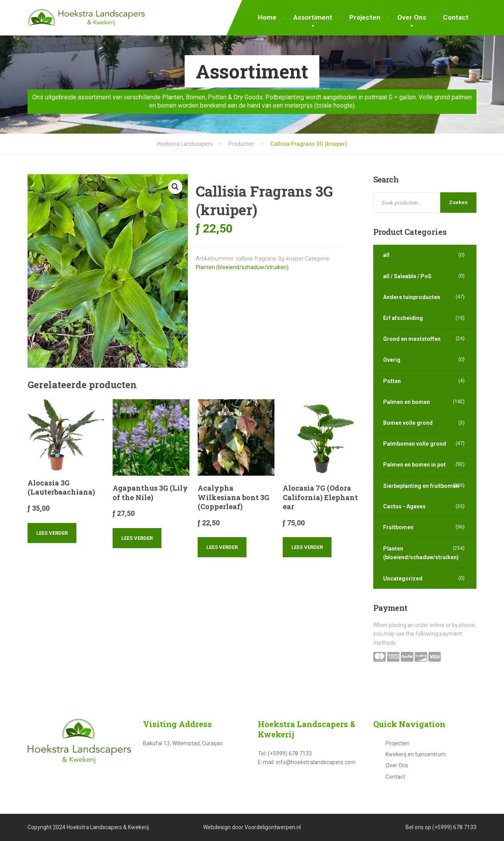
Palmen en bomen (407, 402)
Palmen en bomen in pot (414, 465)
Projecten (365, 17)
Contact (456, 17)
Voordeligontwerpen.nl (273, 827)
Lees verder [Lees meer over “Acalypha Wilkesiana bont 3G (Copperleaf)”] (222, 547)
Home (267, 17)
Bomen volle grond (408, 423)
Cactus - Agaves (404, 506)
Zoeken (458, 202)
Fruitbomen (398, 527)
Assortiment (313, 17)
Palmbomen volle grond (415, 444)
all (386, 255)
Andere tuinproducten (412, 297)
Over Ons (412, 17)
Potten (392, 381)
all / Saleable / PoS (407, 276)
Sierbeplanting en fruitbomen (421, 486)
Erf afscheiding (403, 318)
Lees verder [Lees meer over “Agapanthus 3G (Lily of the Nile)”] (137, 538)
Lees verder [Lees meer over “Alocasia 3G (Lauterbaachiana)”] (52, 533)
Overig (392, 360)
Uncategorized (403, 579)
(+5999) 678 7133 (454, 827)
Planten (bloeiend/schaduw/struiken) (242, 267)
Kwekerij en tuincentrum (416, 754)
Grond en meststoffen (412, 339)
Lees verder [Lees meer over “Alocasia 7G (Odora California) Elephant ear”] (307, 547)
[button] (175, 187)
